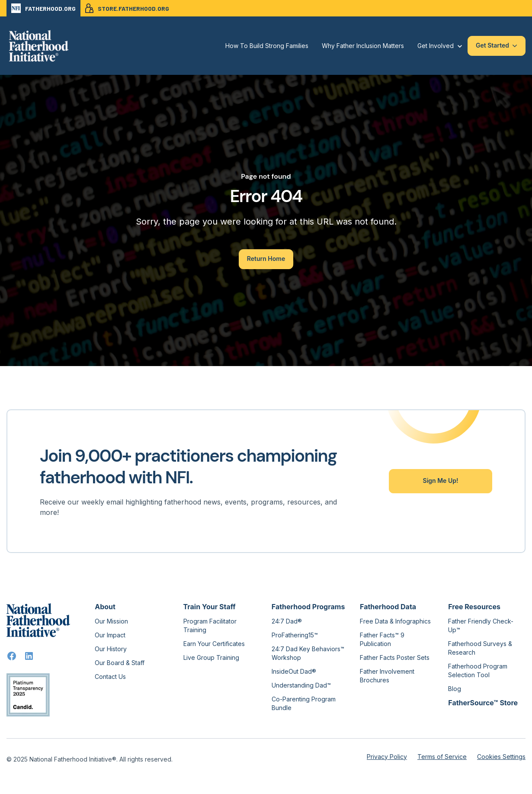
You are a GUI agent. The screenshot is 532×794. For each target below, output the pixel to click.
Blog (455, 689)
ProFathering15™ (295, 635)
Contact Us (110, 677)
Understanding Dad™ (301, 685)
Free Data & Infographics (395, 621)
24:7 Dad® (287, 621)
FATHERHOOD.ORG (43, 8)
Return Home (266, 259)
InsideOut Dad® (294, 671)
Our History (111, 649)
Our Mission (111, 621)
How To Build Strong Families (267, 46)
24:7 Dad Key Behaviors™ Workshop (308, 653)
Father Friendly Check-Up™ (481, 625)
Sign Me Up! (441, 481)
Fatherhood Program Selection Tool (478, 670)
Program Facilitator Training (210, 625)
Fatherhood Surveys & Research (480, 648)
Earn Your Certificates (214, 644)
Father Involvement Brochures (387, 676)
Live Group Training (211, 657)
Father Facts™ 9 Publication (382, 639)
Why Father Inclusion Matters (363, 46)
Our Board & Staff (120, 663)
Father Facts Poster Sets (395, 657)
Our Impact (110, 635)
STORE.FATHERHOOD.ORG (127, 8)
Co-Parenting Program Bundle (304, 703)
